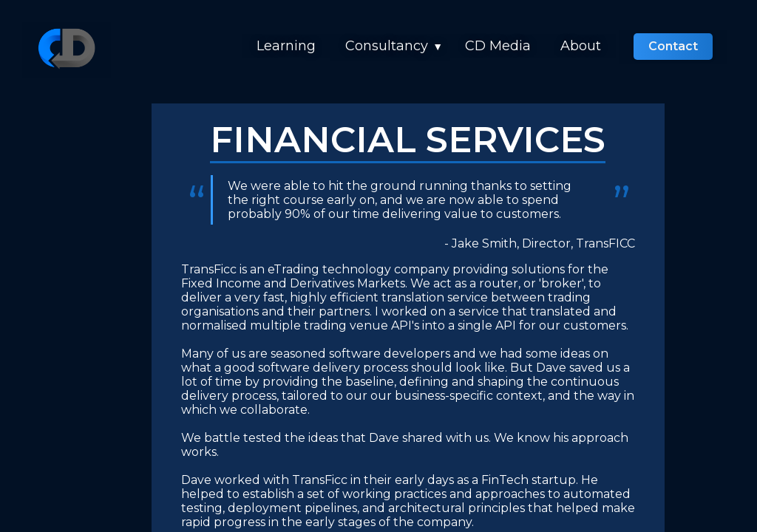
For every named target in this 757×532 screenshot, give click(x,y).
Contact (673, 46)
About (581, 46)
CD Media (498, 46)
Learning (286, 46)
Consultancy (387, 46)
